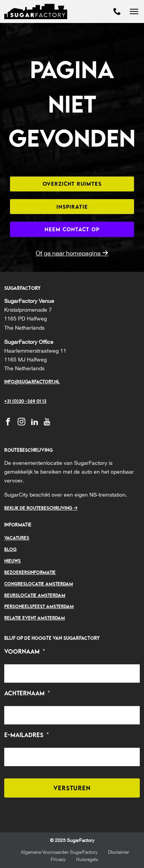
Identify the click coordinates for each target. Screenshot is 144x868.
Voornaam (25, 651)
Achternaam (27, 693)
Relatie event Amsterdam (35, 618)
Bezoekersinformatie (30, 572)
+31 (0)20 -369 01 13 (25, 401)
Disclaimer (118, 852)
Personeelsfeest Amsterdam (39, 606)
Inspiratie (72, 207)
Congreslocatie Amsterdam (39, 584)
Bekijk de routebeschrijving (41, 508)
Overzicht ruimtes (72, 184)
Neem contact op (72, 229)
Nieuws (12, 561)
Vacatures (17, 538)
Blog (10, 549)
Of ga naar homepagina (72, 253)
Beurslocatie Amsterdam (35, 595)
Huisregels (88, 860)
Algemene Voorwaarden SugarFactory (59, 852)
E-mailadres (26, 735)
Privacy (58, 860)
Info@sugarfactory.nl (32, 382)
